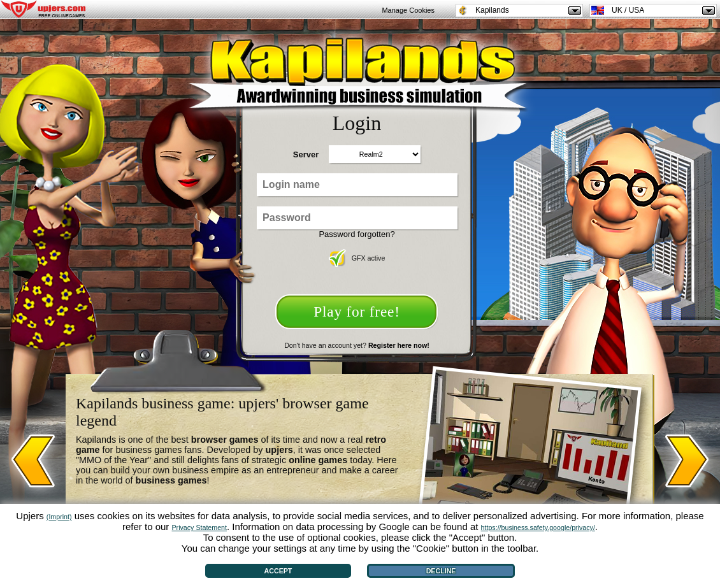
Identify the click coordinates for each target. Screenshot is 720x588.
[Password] (357, 218)
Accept (278, 571)
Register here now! (399, 345)
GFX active (357, 258)
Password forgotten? (356, 234)
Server (306, 154)
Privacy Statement (199, 527)
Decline (441, 571)
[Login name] (357, 185)
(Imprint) (59, 517)
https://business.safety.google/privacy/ (538, 527)
